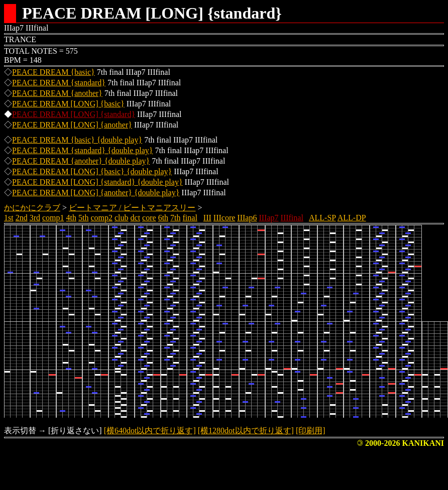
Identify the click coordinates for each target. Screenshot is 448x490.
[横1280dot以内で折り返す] (246, 431)
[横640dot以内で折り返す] (150, 431)
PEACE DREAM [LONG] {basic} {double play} (92, 171)
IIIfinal (292, 218)
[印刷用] (311, 431)
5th (83, 218)
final (190, 218)
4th (71, 218)
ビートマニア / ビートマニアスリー (132, 208)
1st (9, 218)
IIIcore (225, 218)
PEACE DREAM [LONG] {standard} (74, 114)
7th (175, 218)
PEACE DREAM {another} (57, 93)
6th (163, 218)
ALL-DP (352, 218)
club (122, 218)
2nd (22, 218)
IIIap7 (268, 218)
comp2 (101, 218)
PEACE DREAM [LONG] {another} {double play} (96, 193)
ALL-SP (322, 218)
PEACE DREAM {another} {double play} (81, 161)
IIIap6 (247, 218)
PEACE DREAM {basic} (53, 72)
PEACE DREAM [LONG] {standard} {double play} (97, 182)
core (149, 218)
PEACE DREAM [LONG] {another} (72, 125)
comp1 (53, 218)
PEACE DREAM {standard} (59, 83)
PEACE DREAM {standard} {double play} (82, 150)
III (207, 218)
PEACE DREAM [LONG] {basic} (68, 104)
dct (136, 218)
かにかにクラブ (32, 208)
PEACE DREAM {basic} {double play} (77, 140)
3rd (35, 218)
